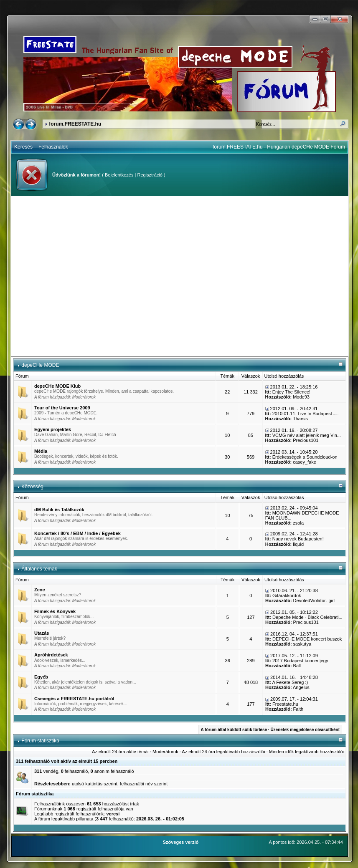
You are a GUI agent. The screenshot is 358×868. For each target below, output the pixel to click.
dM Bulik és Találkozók (59, 510)
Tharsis (300, 419)
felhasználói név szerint (144, 784)
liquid (298, 544)
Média (41, 451)
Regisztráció (150, 175)
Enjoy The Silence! (292, 392)
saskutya (302, 644)
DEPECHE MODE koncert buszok (307, 639)
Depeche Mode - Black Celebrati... (307, 617)
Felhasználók (53, 147)
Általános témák (39, 569)
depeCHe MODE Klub (57, 386)
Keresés (23, 147)
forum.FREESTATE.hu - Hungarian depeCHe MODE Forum (279, 147)
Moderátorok (84, 397)
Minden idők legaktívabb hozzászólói (306, 752)
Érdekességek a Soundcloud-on (305, 457)
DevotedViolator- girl (314, 601)
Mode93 (301, 397)
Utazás (42, 633)
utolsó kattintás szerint (95, 784)
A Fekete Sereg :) (290, 682)
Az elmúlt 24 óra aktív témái (120, 752)
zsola (298, 523)
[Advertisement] (78, 276)
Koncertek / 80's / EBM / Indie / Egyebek (77, 533)
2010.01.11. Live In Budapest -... (306, 414)
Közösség (32, 487)
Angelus (301, 687)
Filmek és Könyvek (55, 611)
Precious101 (306, 440)
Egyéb (41, 677)
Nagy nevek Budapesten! (298, 539)
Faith (298, 709)
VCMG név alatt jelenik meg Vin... (307, 435)
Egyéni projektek (53, 429)
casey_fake (305, 462)
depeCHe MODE (40, 365)
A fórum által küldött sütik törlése (234, 730)
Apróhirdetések (51, 655)
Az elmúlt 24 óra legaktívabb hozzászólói (223, 752)
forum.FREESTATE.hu (75, 124)
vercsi (113, 814)
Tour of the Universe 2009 (62, 408)
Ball (297, 666)
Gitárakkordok (287, 595)
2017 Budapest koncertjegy (300, 661)
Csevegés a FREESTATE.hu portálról (74, 699)
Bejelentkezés (119, 175)
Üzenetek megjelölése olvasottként (305, 730)
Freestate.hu (285, 704)
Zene (40, 590)
